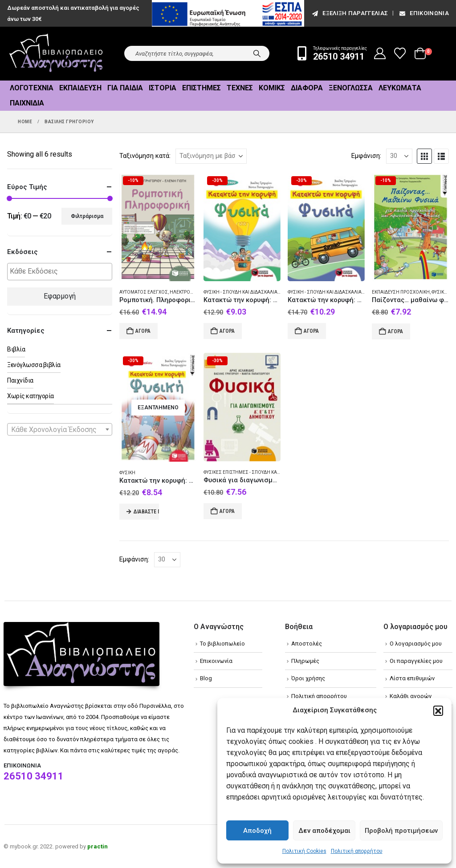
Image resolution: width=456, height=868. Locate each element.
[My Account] (380, 53)
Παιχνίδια (27, 103)
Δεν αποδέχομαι (324, 831)
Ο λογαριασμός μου (416, 644)
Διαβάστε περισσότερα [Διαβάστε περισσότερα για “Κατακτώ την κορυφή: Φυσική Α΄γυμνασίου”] (146, 512)
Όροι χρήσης (308, 678)
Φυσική (127, 473)
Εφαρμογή (60, 296)
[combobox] (60, 429)
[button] (438, 711)
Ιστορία (163, 88)
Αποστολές (307, 644)
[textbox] (62, 272)
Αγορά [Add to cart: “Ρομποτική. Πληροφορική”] (143, 331)
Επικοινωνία (423, 13)
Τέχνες (240, 88)
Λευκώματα (400, 88)
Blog (206, 678)
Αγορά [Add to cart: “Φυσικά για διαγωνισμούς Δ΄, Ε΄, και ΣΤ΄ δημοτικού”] (227, 511)
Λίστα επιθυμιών (412, 678)
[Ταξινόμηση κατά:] (211, 156)
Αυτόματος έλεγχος (144, 292)
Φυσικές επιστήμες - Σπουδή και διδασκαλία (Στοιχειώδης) (272, 472)
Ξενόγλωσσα (351, 88)
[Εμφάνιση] (399, 156)
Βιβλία (16, 349)
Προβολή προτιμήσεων (401, 831)
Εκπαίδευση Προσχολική (401, 292)
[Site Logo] (56, 54)
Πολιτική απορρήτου (357, 851)
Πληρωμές (305, 661)
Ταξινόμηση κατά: (145, 156)
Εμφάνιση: (366, 156)
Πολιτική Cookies (304, 851)
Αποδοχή (257, 831)
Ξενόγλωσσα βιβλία (34, 365)
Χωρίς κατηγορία (31, 396)
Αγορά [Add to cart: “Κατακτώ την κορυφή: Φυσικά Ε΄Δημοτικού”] (227, 331)
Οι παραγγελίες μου (416, 661)
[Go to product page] (158, 227)
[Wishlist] (400, 53)
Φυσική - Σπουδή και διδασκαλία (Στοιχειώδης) (258, 292)
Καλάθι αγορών (411, 696)
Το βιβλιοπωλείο (222, 644)
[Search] (257, 53)
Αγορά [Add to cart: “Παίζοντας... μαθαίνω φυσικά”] (395, 331)
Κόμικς (272, 88)
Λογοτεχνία (32, 88)
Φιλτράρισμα (87, 216)
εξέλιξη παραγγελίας (349, 13)
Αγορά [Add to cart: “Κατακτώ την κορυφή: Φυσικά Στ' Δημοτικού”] (311, 331)
